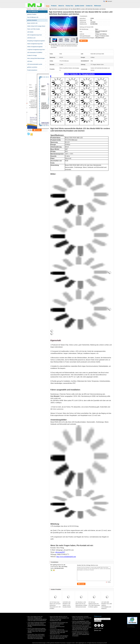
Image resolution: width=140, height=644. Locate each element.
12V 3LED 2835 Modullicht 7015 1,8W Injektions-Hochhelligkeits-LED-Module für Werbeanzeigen (107, 606)
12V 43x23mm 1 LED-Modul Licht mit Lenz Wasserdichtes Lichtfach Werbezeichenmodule (81, 605)
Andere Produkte (131, 627)
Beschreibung (130, 626)
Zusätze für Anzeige (32, 55)
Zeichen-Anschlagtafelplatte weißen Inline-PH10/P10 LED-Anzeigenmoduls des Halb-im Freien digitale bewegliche (81, 623)
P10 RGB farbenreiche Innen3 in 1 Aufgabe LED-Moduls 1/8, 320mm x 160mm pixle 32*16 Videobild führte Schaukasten (81, 634)
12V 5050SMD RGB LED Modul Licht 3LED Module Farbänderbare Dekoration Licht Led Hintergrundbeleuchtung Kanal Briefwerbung (59, 625)
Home (48, 6)
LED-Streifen (30, 32)
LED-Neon (30, 61)
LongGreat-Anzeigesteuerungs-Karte (36, 50)
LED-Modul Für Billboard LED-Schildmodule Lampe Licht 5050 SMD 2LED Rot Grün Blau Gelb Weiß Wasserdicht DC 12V (59, 632)
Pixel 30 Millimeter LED (33, 17)
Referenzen (98, 6)
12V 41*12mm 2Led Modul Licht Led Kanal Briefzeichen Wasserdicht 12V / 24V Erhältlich (55, 605)
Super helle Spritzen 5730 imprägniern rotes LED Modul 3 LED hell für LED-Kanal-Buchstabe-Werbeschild (59, 637)
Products (54, 6)
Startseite (29, 9)
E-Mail (96, 628)
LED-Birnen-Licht (31, 38)
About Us (61, 6)
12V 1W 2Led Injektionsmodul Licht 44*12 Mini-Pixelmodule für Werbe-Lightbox (94, 605)
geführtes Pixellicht (32, 14)
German (110, 1)
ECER (105, 643)
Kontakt (84, 41)
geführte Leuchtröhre (32, 67)
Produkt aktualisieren (32, 70)
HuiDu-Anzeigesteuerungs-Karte (35, 44)
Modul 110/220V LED (32, 23)
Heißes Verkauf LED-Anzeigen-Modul (36, 26)
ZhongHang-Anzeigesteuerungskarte (36, 41)
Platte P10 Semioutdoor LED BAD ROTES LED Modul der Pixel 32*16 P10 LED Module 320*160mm (82, 618)
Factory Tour (70, 6)
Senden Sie (98, 621)
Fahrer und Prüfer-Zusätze (34, 29)
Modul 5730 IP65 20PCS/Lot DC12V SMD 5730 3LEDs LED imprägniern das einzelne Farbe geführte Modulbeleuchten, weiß (59, 619)
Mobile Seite (98, 630)
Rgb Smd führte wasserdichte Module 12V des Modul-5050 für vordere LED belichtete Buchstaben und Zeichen (64, 46)
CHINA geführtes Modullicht (53, 643)
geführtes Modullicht (43, 9)
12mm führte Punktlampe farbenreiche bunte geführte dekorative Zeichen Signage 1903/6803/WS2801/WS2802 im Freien (37, 625)
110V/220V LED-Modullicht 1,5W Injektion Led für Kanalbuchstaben (67, 605)
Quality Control (80, 6)
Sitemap (101, 628)
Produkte (35, 9)
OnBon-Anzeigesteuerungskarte (35, 47)
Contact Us (89, 6)
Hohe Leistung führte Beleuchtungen (36, 58)
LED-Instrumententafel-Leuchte (35, 64)
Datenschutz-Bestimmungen (39, 643)
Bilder (128, 625)
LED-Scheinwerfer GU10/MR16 (35, 53)
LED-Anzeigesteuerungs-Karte (35, 35)
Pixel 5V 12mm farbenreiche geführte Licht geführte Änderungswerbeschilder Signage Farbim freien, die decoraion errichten (37, 631)
